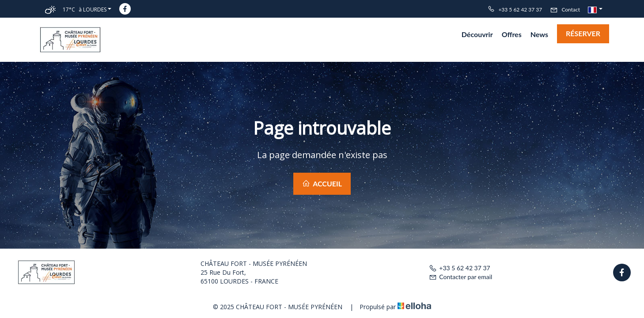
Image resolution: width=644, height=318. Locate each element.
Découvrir (477, 34)
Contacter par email (460, 277)
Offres (512, 34)
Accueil (322, 184)
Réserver (583, 33)
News (539, 34)
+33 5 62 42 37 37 (459, 268)
